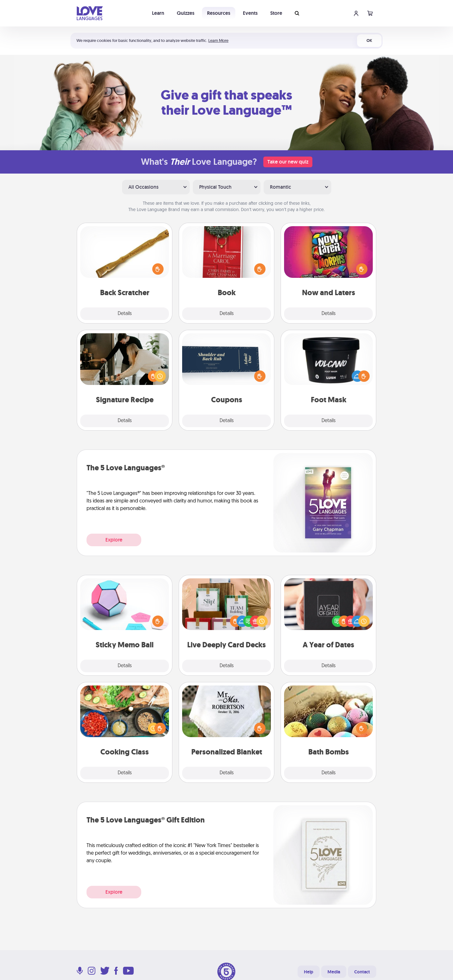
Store (276, 13)
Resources (219, 13)
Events (250, 13)
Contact (362, 972)
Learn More (218, 40)
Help (309, 972)
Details (125, 314)
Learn (158, 13)
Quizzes (186, 13)
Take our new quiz (288, 162)
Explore (114, 540)
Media (334, 972)
